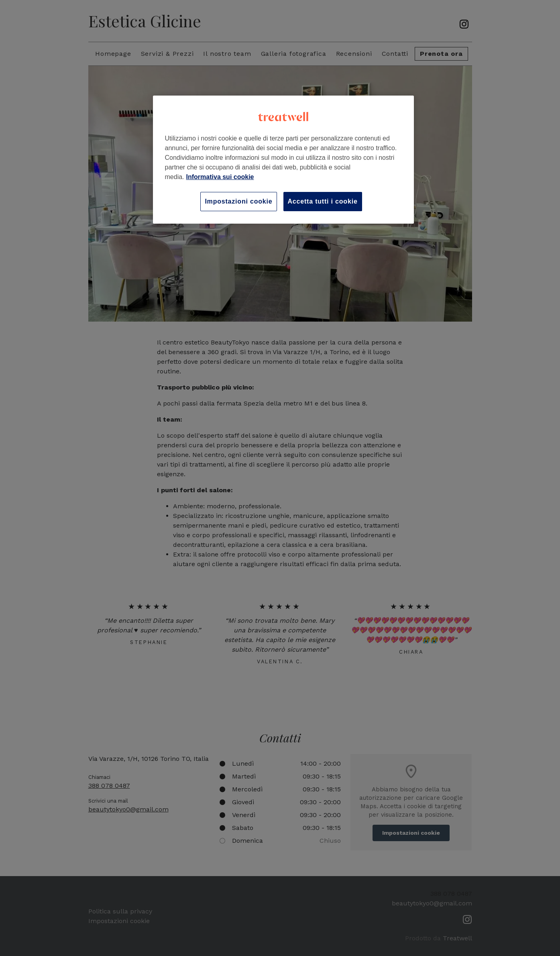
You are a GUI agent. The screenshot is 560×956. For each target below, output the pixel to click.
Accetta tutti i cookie (323, 201)
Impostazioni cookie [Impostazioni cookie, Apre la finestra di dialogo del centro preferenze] (238, 201)
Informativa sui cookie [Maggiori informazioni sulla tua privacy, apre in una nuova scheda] (220, 177)
